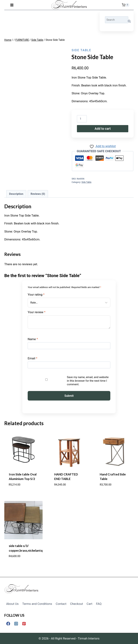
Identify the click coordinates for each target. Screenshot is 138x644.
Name (33, 339)
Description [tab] (16, 194)
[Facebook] (8, 624)
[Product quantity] (82, 119)
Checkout (77, 604)
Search (130, 21)
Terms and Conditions (37, 604)
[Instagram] (16, 624)
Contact (61, 604)
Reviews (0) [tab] (38, 194)
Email (33, 358)
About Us (12, 604)
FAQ (99, 604)
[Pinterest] (24, 624)
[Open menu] (12, 5)
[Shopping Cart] (126, 5)
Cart (89, 604)
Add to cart (103, 129)
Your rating (36, 295)
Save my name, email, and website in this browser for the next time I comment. (88, 381)
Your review (37, 312)
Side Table (81, 50)
